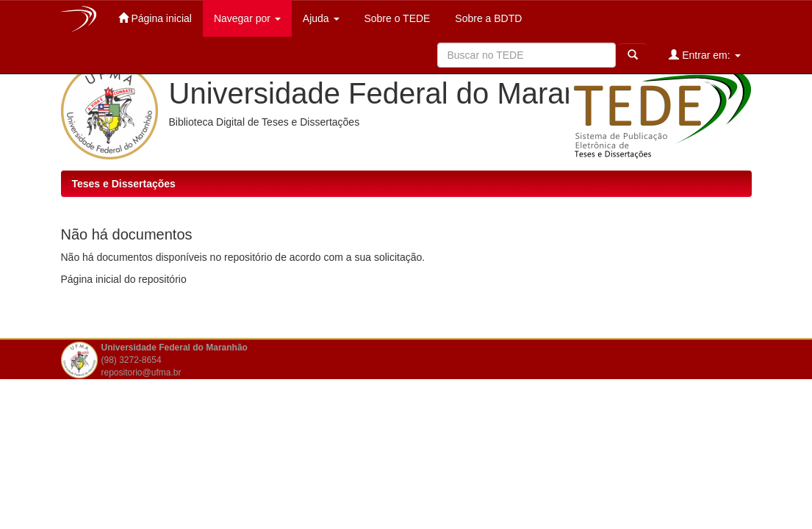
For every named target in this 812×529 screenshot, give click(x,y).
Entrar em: (704, 55)
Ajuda (321, 18)
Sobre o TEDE (396, 18)
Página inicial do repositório (124, 279)
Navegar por (247, 18)
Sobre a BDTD (487, 18)
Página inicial (155, 18)
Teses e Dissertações (124, 184)
